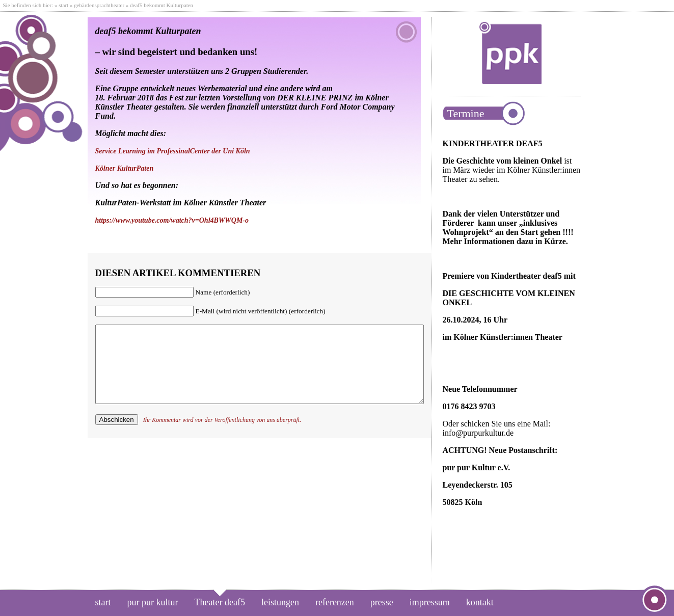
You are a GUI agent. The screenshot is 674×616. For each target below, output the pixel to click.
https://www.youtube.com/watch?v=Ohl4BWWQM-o (172, 220)
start (63, 5)
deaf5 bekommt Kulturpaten (148, 31)
